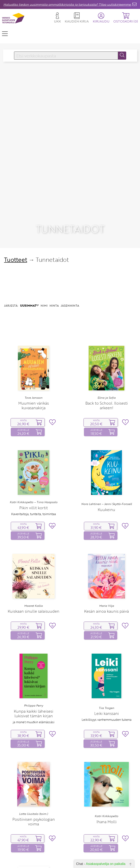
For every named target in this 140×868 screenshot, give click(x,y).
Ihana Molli (107, 780)
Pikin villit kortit (34, 466)
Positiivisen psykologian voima (34, 780)
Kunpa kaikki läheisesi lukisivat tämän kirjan (34, 672)
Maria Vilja (107, 564)
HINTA (54, 264)
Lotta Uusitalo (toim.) (34, 772)
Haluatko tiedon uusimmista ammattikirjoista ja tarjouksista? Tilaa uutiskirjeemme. (67, 4)
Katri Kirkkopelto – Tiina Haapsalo (34, 460)
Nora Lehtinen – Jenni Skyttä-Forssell (107, 462)
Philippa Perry (34, 664)
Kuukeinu (106, 468)
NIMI (44, 264)
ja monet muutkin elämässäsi (34, 680)
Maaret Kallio (34, 564)
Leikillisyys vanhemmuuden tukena (107, 678)
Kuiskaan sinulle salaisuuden (34, 569)
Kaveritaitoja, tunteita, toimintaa (34, 472)
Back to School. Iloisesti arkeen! (107, 364)
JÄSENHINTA (70, 264)
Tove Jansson (34, 356)
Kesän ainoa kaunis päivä (106, 569)
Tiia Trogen (106, 666)
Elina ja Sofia (107, 356)
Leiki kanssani (107, 672)
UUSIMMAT (29, 264)
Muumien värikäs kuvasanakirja (34, 364)
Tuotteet (16, 218)
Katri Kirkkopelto (106, 774)
